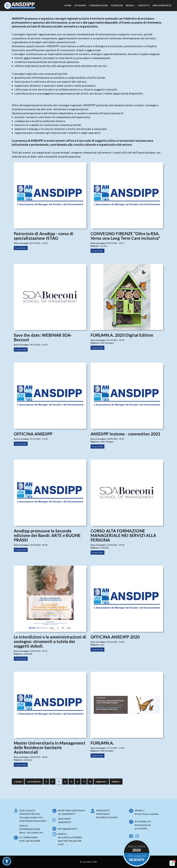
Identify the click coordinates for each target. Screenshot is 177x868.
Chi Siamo (80, 5)
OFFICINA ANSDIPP (33, 434)
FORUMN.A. (102, 743)
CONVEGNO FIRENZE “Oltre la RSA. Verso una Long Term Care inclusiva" (125, 236)
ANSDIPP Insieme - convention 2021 (125, 434)
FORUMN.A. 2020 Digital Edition (122, 335)
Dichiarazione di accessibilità (143, 827)
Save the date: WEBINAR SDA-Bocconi (43, 337)
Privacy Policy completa (147, 814)
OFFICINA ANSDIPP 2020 (115, 637)
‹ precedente (34, 781)
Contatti (144, 5)
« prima (18, 781)
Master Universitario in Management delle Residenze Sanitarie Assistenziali (50, 747)
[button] (7, 861)
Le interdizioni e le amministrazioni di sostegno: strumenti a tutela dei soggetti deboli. (50, 641)
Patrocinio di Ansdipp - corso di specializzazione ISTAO (44, 236)
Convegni (117, 5)
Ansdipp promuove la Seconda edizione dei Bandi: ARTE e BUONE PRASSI (47, 535)
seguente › (101, 781)
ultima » (116, 781)
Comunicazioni (99, 5)
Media (130, 5)
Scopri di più (21, 248)
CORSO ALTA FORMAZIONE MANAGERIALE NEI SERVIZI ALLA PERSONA (123, 535)
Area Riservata (162, 5)
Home (68, 5)
